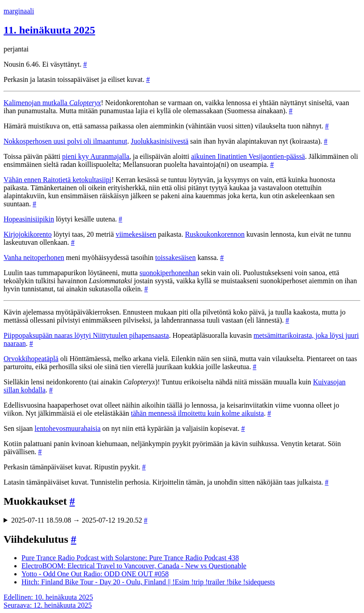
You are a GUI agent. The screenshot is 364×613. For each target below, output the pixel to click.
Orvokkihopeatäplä (31, 359)
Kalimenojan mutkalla (52, 103)
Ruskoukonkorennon (215, 234)
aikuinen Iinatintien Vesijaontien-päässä (248, 156)
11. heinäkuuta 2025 (49, 30)
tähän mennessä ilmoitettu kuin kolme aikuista (197, 413)
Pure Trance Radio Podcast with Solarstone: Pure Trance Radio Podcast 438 (130, 558)
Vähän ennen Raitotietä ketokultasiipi (57, 180)
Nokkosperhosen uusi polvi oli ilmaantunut (65, 141)
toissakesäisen (176, 258)
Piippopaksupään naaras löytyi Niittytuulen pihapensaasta (86, 335)
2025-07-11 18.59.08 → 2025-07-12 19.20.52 (79, 520)
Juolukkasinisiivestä (159, 141)
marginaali (19, 11)
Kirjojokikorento (28, 234)
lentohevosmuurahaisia (68, 428)
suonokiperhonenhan (169, 273)
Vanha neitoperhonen (34, 258)
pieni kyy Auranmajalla (96, 156)
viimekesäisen (136, 234)
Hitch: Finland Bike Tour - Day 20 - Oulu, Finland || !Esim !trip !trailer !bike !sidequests (148, 582)
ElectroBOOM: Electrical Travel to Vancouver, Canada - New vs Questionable (134, 566)
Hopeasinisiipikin (29, 219)
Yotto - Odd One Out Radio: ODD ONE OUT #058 (95, 574)
